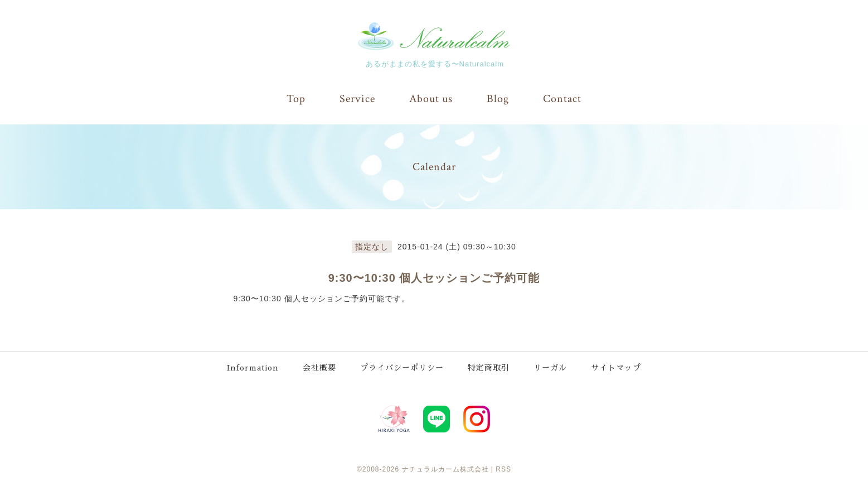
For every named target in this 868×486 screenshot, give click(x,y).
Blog (498, 99)
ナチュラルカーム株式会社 (445, 469)
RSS (503, 469)
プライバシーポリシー (402, 368)
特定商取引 (489, 368)
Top (296, 99)
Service (357, 99)
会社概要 (319, 368)
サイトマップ (616, 368)
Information (253, 368)
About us (431, 99)
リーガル (550, 368)
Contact (562, 99)
